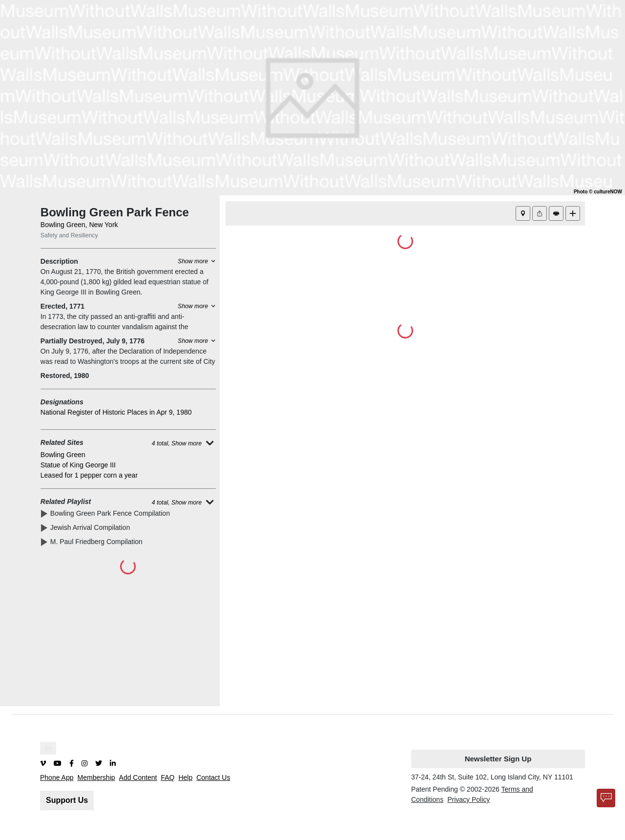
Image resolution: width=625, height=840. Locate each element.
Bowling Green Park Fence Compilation (112, 513)
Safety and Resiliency (69, 235)
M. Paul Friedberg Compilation (98, 542)
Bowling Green (63, 455)
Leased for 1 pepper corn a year (89, 475)
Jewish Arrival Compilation (92, 527)
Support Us (67, 800)
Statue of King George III (78, 465)
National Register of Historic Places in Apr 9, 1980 (116, 412)
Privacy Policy (469, 799)
